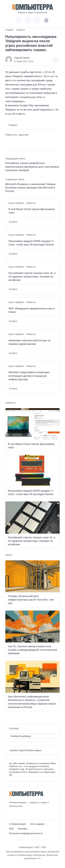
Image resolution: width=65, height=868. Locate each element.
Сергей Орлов (22, 58)
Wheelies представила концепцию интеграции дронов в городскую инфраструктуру (29, 376)
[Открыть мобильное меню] (46, 20)
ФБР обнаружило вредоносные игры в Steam (32, 310)
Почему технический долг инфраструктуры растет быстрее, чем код (31, 600)
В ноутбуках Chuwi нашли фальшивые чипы (32, 211)
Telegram (13, 125)
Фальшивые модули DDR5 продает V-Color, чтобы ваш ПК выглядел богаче (31, 243)
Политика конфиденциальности (26, 833)
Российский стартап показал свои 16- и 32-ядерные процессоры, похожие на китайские (32, 277)
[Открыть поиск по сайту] (37, 20)
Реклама (23, 829)
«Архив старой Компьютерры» (25, 750)
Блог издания (37, 824)
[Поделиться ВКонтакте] (7, 140)
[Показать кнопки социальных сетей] (19, 20)
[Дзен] (31, 814)
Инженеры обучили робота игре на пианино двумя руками (30, 342)
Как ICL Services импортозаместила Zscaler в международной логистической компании (32, 650)
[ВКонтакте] (12, 814)
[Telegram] (24, 814)
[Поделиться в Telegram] (13, 140)
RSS (11, 829)
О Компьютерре (17, 824)
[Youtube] (18, 814)
